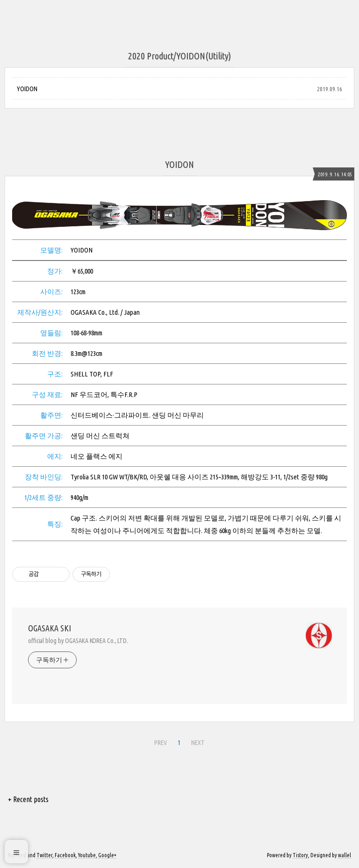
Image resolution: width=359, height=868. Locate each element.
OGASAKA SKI (50, 628)
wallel (345, 855)
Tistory (300, 855)
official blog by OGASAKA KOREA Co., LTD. (78, 641)
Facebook (65, 855)
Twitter (44, 855)
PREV (161, 743)
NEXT (198, 743)
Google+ (107, 855)
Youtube (87, 855)
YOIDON (27, 89)
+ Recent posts (28, 799)
